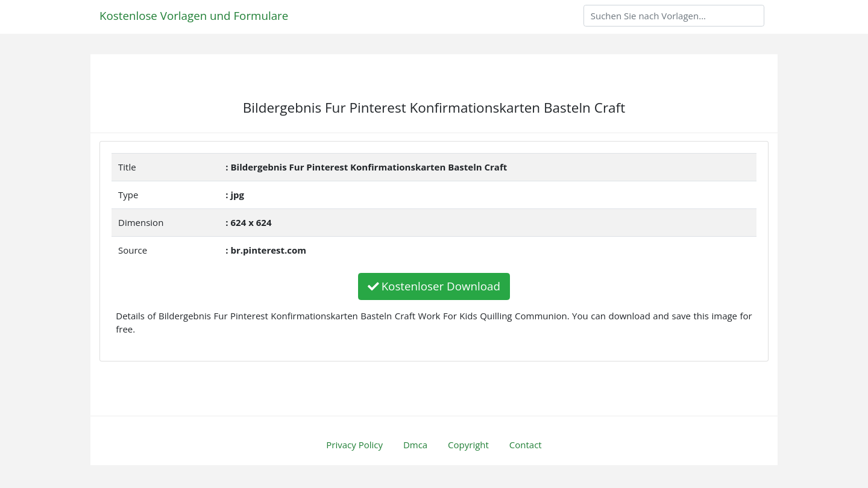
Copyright (468, 445)
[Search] (674, 16)
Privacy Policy (354, 445)
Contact (526, 445)
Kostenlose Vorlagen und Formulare (194, 15)
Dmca (415, 445)
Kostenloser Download (434, 286)
